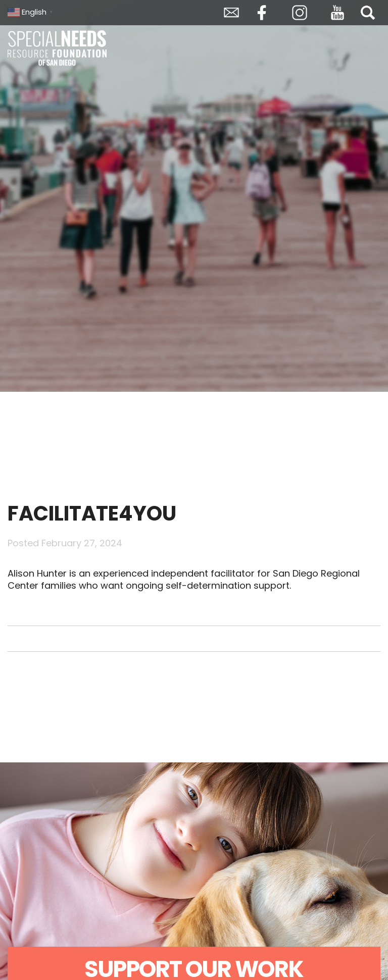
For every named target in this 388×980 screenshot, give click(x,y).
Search (368, 13)
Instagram (300, 13)
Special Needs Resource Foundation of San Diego (58, 48)
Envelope (231, 13)
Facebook (262, 13)
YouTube (337, 13)
